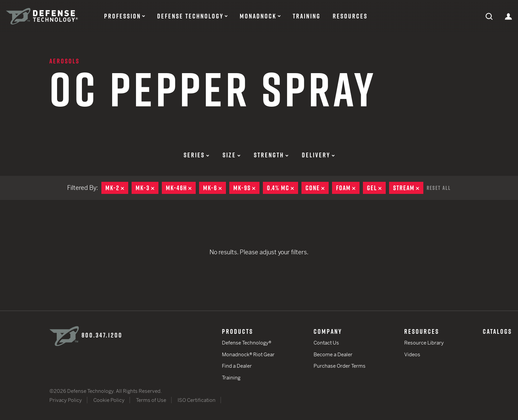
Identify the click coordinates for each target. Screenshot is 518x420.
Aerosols (64, 61)
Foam (348, 188)
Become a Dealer (333, 354)
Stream (408, 188)
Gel (376, 188)
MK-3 (147, 188)
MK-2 (117, 188)
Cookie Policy (109, 400)
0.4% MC (282, 188)
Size (231, 155)
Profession (123, 16)
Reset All (439, 188)
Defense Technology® (247, 343)
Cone (317, 188)
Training (307, 16)
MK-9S (246, 188)
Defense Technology (190, 16)
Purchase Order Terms (340, 366)
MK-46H (181, 188)
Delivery (318, 155)
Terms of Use (151, 400)
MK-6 (215, 188)
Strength (271, 155)
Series (196, 155)
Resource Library (424, 343)
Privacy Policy (66, 400)
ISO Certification (197, 400)
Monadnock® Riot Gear (248, 354)
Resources (350, 16)
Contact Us (326, 343)
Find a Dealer (237, 366)
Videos (412, 354)
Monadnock (258, 16)
